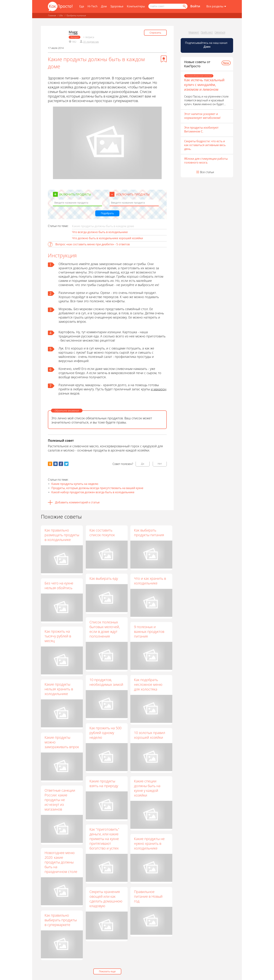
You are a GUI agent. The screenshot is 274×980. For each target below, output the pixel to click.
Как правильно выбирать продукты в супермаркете (61, 920)
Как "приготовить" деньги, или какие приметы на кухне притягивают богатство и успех (104, 839)
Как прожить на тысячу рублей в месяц (58, 636)
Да (143, 464)
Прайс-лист (207, 32)
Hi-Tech (93, 6)
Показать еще (107, 971)
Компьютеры (136, 6)
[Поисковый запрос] (168, 6)
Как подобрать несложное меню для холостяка (148, 684)
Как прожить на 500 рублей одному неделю (105, 733)
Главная (52, 15)
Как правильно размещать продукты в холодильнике (62, 535)
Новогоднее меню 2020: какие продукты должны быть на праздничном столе (61, 862)
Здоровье (117, 6)
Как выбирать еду (104, 578)
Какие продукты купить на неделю (75, 484)
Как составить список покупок (102, 533)
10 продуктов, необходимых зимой (106, 682)
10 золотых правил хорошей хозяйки (150, 735)
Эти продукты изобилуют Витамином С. (201, 129)
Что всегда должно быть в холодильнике (100, 232)
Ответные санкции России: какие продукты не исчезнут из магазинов (60, 800)
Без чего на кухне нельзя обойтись (59, 585)
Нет (160, 464)
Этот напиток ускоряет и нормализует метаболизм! (202, 116)
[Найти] (184, 6)
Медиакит (194, 32)
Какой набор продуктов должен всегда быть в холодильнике (93, 492)
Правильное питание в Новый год (148, 896)
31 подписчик (91, 42)
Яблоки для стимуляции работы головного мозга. (206, 161)
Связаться (220, 32)
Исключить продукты (133, 194)
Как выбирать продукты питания (149, 533)
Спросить (155, 33)
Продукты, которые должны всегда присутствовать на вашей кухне (97, 488)
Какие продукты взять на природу (104, 783)
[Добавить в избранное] (164, 59)
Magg (73, 32)
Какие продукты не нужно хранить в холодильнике (149, 843)
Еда (82, 6)
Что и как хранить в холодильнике (150, 581)
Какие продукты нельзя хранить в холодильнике (59, 689)
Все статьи (207, 172)
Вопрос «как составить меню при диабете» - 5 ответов (93, 244)
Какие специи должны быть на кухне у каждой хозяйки (147, 788)
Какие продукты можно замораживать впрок (62, 742)
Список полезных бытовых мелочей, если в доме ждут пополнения (104, 629)
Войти (195, 6)
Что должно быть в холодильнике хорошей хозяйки (107, 238)
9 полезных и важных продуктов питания (149, 631)
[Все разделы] (216, 6)
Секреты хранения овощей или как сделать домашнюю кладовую (106, 899)
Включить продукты (75, 194)
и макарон (159, 389)
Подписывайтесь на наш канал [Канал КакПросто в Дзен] (207, 45)
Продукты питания (76, 15)
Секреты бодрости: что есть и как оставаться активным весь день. (205, 145)
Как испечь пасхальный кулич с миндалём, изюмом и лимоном (204, 85)
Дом (104, 6)
